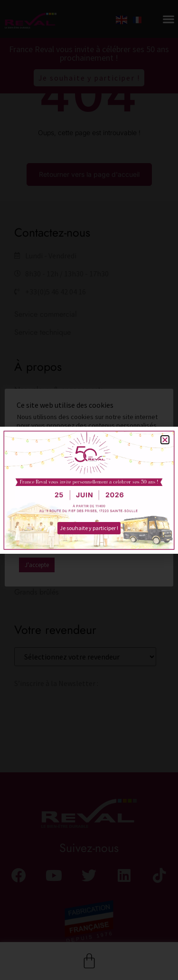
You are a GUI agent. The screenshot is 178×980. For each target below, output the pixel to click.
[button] (165, 440)
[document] (89, 490)
